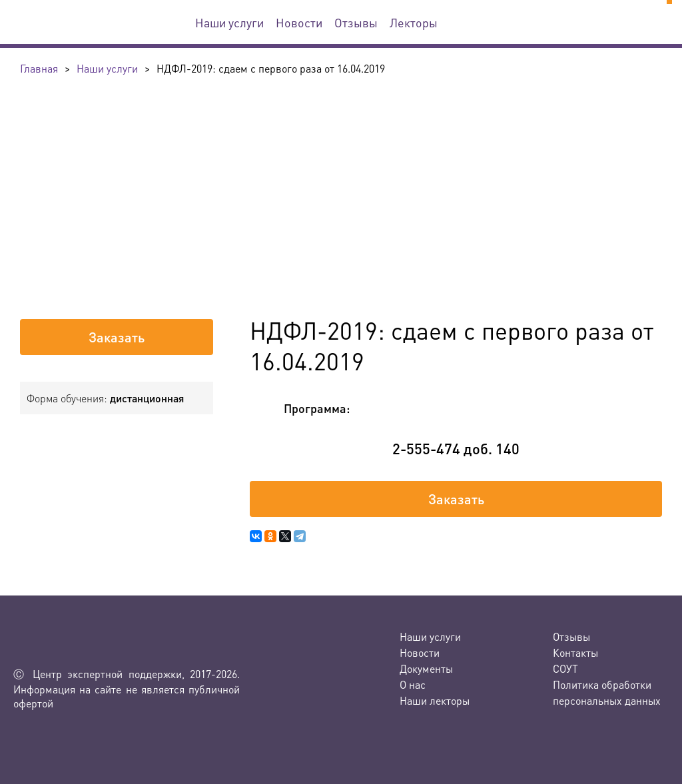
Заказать (117, 337)
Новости (299, 22)
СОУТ (565, 668)
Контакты (575, 652)
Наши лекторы (435, 700)
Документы (426, 668)
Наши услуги (229, 22)
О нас (413, 684)
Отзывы (356, 22)
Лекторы (414, 22)
